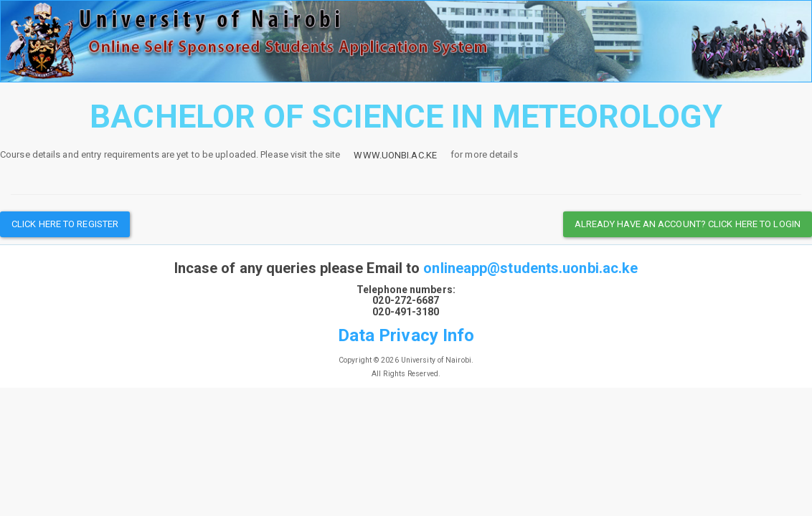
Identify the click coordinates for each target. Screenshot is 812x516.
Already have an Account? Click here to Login (688, 224)
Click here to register (65, 224)
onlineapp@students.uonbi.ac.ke (530, 268)
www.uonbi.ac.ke (395, 155)
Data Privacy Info (406, 335)
